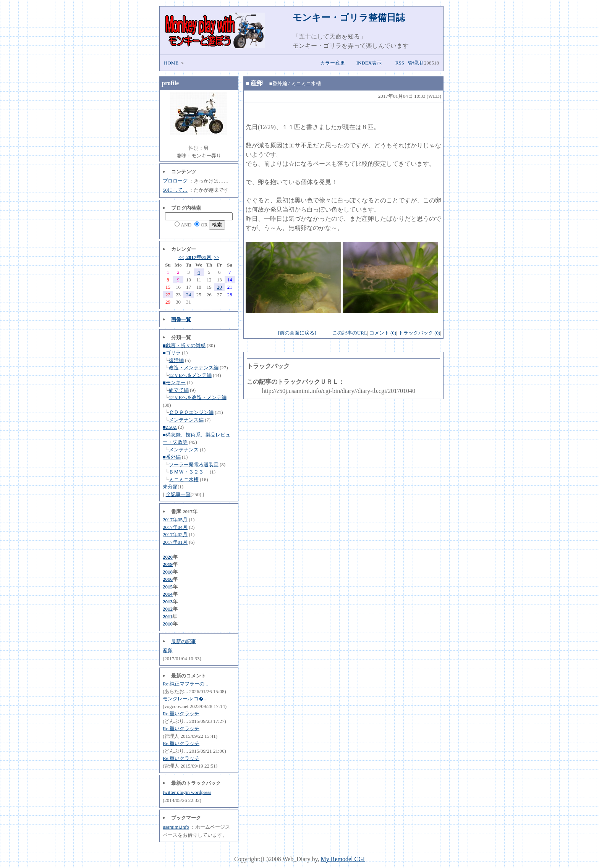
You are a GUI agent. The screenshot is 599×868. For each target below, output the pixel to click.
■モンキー (174, 382)
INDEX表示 (369, 63)
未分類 (170, 487)
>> (216, 257)
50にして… (175, 190)
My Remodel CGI (343, 859)
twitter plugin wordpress (187, 792)
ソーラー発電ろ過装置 (194, 465)
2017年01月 (199, 257)
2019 (168, 564)
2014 (168, 594)
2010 (168, 624)
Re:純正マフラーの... (185, 684)
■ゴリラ (172, 353)
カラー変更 (333, 63)
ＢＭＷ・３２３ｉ (189, 472)
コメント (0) (383, 333)
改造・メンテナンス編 (194, 368)
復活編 (176, 360)
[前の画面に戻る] (297, 333)
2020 (168, 557)
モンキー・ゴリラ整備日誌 (349, 18)
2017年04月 (175, 527)
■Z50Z (170, 427)
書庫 (176, 512)
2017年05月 (175, 520)
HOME (171, 63)
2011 (168, 617)
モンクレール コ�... (185, 699)
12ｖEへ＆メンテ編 (190, 375)
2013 (168, 602)
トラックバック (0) (419, 333)
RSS (400, 63)
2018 (168, 572)
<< (181, 257)
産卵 (168, 651)
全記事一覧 (178, 494)
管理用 (415, 63)
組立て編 (179, 390)
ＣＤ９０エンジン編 (191, 412)
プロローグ (175, 181)
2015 (168, 587)
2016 (168, 579)
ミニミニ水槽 (184, 479)
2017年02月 (175, 534)
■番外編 (172, 457)
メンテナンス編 (186, 420)
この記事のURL (350, 333)
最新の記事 (184, 641)
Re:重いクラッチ (181, 714)
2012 (168, 609)
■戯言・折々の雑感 (184, 345)
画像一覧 (181, 319)
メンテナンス (184, 450)
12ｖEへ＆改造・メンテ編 (198, 397)
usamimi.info (176, 827)
